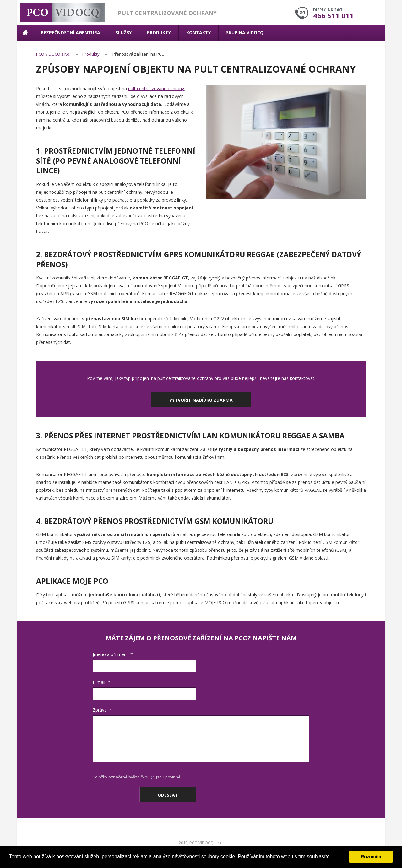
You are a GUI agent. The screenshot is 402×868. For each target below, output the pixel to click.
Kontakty (198, 33)
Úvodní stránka (25, 33)
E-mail (102, 682)
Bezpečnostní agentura (71, 33)
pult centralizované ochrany (156, 88)
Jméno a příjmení (113, 654)
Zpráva (102, 710)
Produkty (159, 33)
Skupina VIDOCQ (245, 33)
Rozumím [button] (371, 857)
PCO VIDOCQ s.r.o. (53, 54)
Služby (124, 33)
